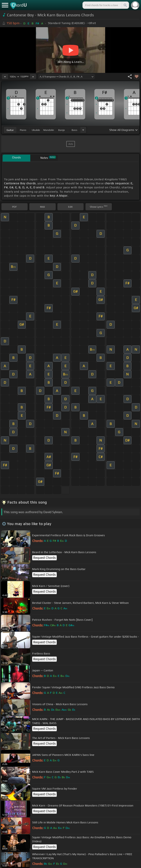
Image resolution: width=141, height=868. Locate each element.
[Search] (125, 5)
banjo (62, 130)
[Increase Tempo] (33, 77)
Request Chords (44, 558)
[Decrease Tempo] (5, 77)
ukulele (36, 130)
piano (23, 130)
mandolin (49, 130)
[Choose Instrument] (83, 130)
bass (74, 130)
